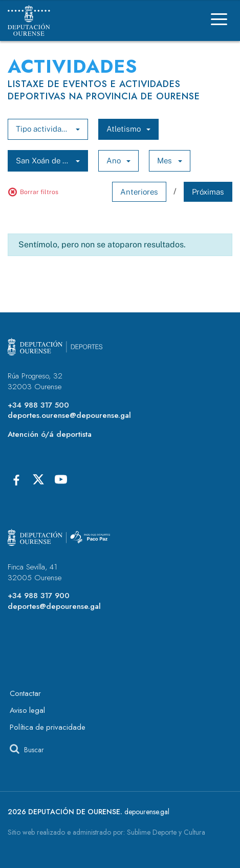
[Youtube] (61, 479)
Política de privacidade (48, 727)
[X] (38, 479)
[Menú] (219, 21)
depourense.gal (147, 812)
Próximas (208, 192)
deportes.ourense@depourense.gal (69, 415)
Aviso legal (27, 710)
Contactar (25, 693)
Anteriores (139, 192)
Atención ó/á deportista (50, 434)
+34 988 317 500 (38, 405)
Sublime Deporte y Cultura (166, 832)
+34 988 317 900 (39, 596)
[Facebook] (16, 479)
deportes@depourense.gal (54, 606)
